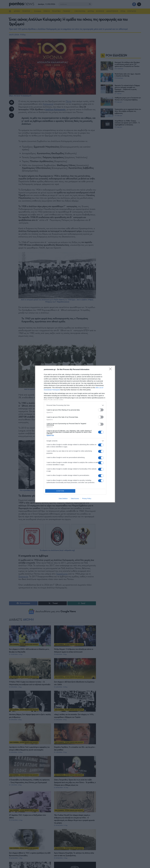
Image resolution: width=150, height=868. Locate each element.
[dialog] (75, 434)
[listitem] (75, 405)
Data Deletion (63, 499)
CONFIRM (61, 491)
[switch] (101, 409)
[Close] (111, 369)
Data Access (75, 499)
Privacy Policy (87, 499)
